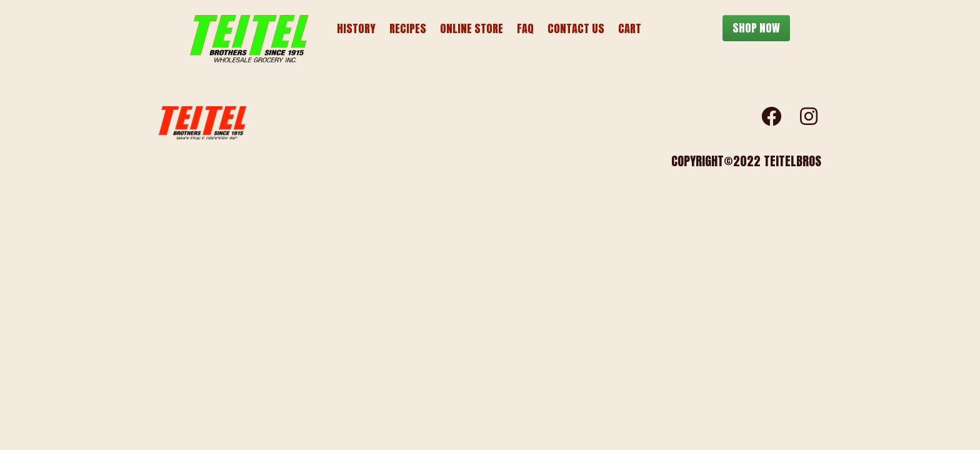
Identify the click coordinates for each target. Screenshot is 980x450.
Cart (630, 28)
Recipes (408, 28)
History (356, 28)
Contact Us (576, 28)
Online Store (472, 28)
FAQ (525, 28)
